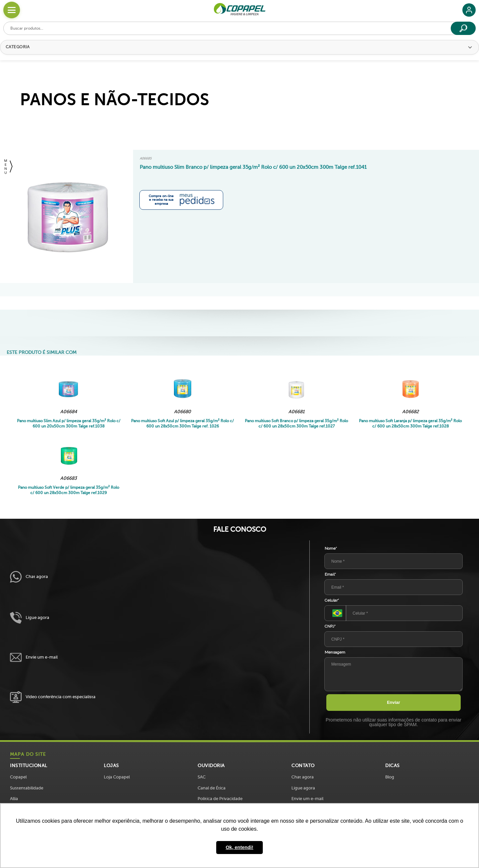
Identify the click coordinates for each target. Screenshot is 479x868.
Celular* (332, 600)
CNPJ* (330, 626)
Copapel (18, 777)
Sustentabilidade (27, 788)
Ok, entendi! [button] (239, 847)
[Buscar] (463, 28)
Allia (14, 799)
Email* (330, 574)
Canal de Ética (212, 788)
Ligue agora (30, 618)
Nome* (331, 548)
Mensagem (335, 652)
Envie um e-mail (34, 657)
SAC (202, 777)
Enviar (394, 702)
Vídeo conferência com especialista (53, 697)
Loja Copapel (117, 777)
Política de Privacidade (220, 799)
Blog (390, 777)
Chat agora (29, 577)
